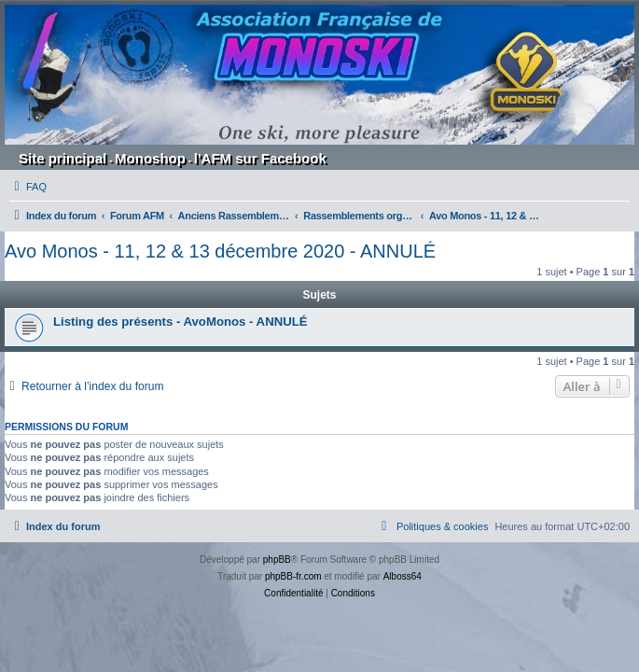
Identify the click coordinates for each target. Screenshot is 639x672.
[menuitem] (28, 187)
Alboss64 (403, 576)
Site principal (63, 158)
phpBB (277, 560)
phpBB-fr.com (293, 576)
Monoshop (150, 158)
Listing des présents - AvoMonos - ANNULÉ (181, 322)
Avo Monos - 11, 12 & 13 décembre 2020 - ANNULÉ (220, 251)
